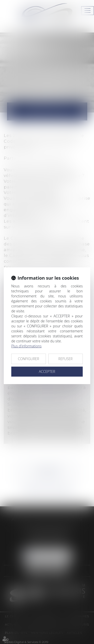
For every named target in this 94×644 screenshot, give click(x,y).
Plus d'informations (26, 346)
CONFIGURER (28, 359)
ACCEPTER (47, 371)
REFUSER (66, 359)
